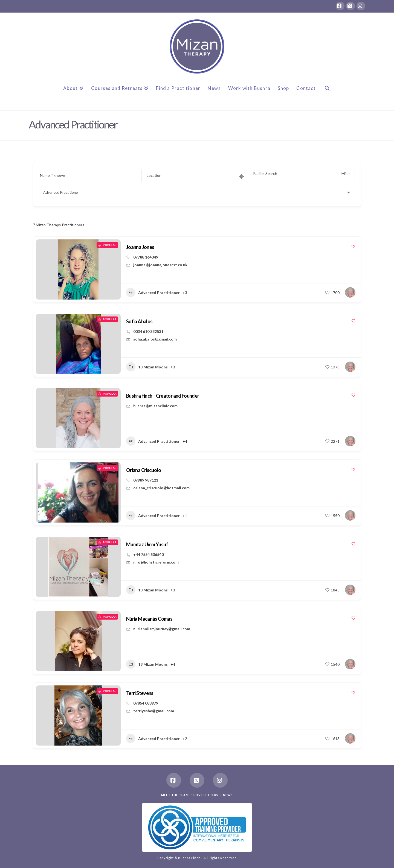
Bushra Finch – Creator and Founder (163, 396)
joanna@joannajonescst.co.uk (160, 265)
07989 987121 (146, 480)
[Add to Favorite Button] (353, 246)
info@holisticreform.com (156, 562)
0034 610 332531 (148, 331)
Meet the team (175, 795)
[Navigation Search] (327, 93)
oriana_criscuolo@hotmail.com (161, 488)
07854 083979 (146, 703)
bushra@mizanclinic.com (155, 406)
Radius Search (265, 173)
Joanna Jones (140, 247)
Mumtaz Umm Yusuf (147, 544)
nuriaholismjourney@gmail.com (162, 629)
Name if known (53, 175)
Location (154, 175)
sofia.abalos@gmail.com (155, 339)
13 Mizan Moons (147, 367)
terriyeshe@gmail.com (154, 711)
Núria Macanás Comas (149, 619)
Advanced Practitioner (153, 292)
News (228, 795)
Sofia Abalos (139, 321)
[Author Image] (350, 292)
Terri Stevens (140, 693)
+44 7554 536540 (148, 554)
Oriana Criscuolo (144, 470)
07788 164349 (146, 257)
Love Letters (206, 795)
